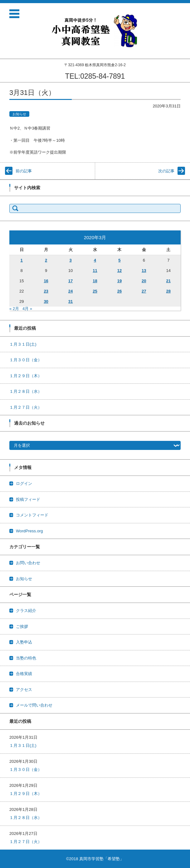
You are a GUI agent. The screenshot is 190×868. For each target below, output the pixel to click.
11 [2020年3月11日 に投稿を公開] (95, 271)
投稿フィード (28, 499)
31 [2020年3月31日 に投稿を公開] (71, 301)
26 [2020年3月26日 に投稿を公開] (119, 291)
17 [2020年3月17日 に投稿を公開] (71, 281)
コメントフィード (32, 515)
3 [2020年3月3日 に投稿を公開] (70, 260)
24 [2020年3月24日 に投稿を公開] (71, 291)
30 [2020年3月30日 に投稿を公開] (46, 301)
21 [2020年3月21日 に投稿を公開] (168, 281)
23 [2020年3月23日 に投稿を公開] (46, 291)
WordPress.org (29, 531)
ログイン (24, 483)
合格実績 (24, 674)
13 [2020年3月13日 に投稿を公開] (144, 271)
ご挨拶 (22, 626)
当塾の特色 (26, 658)
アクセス (24, 690)
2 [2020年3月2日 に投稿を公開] (46, 260)
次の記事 (166, 171)
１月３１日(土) (23, 344)
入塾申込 (24, 642)
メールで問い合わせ (34, 705)
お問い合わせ (28, 563)
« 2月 (14, 309)
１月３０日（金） (26, 360)
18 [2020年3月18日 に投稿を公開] (95, 281)
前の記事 (24, 171)
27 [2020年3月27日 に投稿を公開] (144, 291)
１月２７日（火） (26, 407)
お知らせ (19, 114)
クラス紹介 (26, 611)
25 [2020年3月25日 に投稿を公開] (95, 291)
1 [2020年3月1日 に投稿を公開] (22, 260)
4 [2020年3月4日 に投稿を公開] (95, 260)
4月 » (27, 309)
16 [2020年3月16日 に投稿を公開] (46, 281)
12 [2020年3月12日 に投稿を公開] (119, 271)
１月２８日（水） (26, 391)
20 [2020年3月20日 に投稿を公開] (144, 281)
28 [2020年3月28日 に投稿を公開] (168, 291)
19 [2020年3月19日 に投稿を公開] (119, 281)
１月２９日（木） (26, 376)
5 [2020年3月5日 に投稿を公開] (119, 260)
